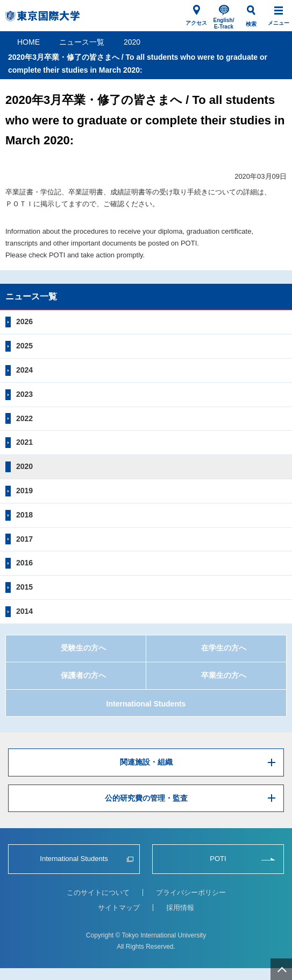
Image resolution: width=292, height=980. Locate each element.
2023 (24, 394)
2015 (24, 587)
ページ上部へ (281, 969)
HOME (29, 42)
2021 (24, 442)
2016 (24, 563)
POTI (218, 859)
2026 (24, 321)
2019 (24, 491)
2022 (24, 418)
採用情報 (180, 908)
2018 (24, 515)
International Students (146, 704)
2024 (24, 370)
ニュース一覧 (82, 42)
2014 (24, 611)
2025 (24, 346)
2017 (24, 539)
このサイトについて (98, 892)
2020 (132, 42)
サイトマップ (119, 908)
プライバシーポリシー (191, 892)
